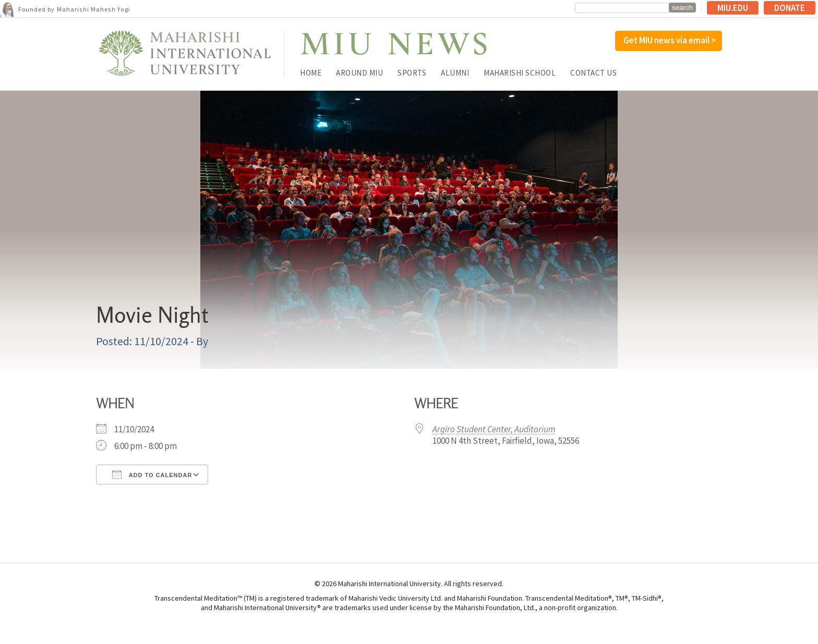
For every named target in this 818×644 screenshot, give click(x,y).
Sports (412, 73)
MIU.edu (733, 8)
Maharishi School (520, 73)
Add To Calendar (152, 475)
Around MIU (359, 73)
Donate (790, 8)
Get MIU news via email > (670, 40)
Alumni (455, 73)
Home (311, 73)
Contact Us (593, 73)
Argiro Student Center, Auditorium (494, 429)
